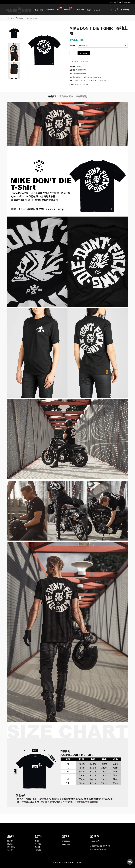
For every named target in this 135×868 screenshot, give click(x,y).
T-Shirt (90, 81)
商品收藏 (75, 62)
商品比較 (85, 62)
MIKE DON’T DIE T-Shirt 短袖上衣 (28, 18)
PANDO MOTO (81, 70)
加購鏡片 (72, 45)
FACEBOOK (66, 841)
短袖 (102, 81)
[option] (14, 34)
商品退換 (38, 847)
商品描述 (52, 96)
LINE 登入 (113, 2)
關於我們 (10, 841)
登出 (120, 2)
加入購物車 (84, 53)
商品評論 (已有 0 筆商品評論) (73, 96)
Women (13, 18)
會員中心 (38, 841)
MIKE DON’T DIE (80, 81)
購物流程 (10, 844)
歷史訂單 (38, 844)
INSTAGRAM (67, 844)
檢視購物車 (127, 2)
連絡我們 (10, 850)
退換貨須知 (11, 847)
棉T (106, 81)
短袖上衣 (96, 81)
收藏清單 (38, 850)
